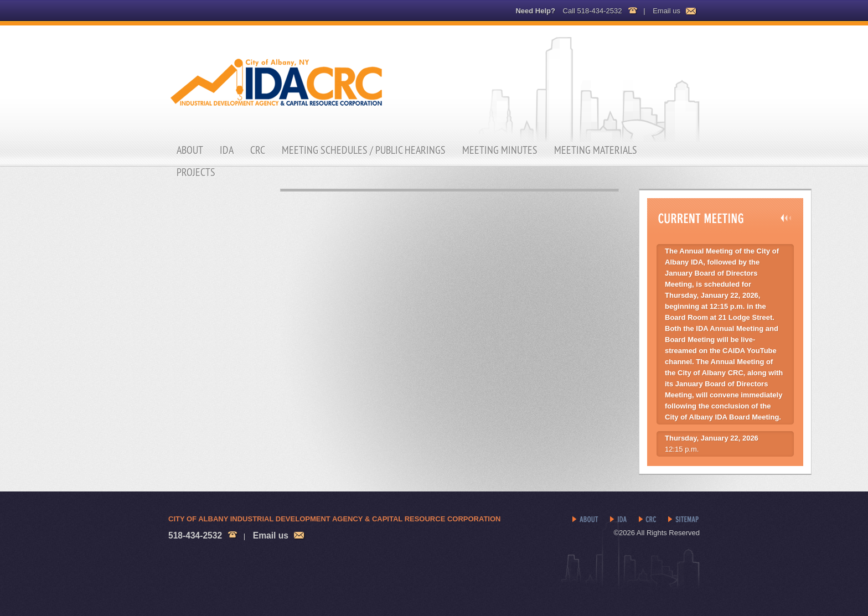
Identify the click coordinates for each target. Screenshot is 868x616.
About (190, 150)
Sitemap (684, 520)
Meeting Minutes (500, 150)
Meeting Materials (596, 150)
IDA (227, 150)
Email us (666, 11)
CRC (258, 150)
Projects (196, 172)
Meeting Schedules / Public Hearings (364, 150)
